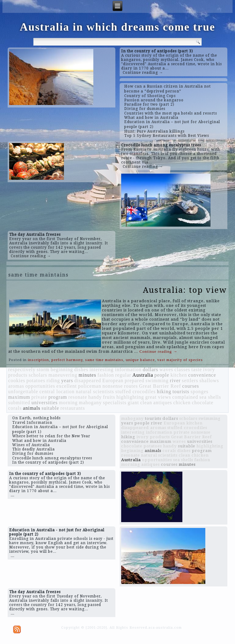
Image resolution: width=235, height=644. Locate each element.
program (58, 397)
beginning (62, 369)
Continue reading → (143, 73)
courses (191, 386)
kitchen (179, 375)
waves (166, 369)
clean (146, 403)
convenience (202, 375)
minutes (88, 375)
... (13, 495)
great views (158, 397)
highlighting (130, 397)
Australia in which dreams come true (117, 27)
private (39, 397)
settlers (190, 380)
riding (53, 380)
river (175, 380)
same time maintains (104, 360)
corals (15, 408)
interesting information (115, 369)
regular (123, 375)
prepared (135, 380)
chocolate (203, 403)
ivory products (153, 437)
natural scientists (95, 392)
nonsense (113, 386)
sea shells (210, 397)
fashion (106, 375)
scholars (38, 375)
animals (32, 408)
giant (133, 403)
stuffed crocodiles (136, 392)
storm (43, 369)
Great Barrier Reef (160, 386)
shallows (209, 380)
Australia (143, 375)
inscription (38, 360)
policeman (90, 386)
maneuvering (63, 375)
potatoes (36, 380)
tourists (181, 392)
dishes (81, 369)
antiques (163, 403)
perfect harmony (67, 360)
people (162, 375)
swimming (157, 380)
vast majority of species (180, 360)
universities (45, 403)
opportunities (40, 386)
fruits (109, 397)
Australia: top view (185, 290)
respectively (22, 369)
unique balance (140, 360)
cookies (17, 380)
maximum (19, 397)
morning (68, 403)
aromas (16, 386)
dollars (151, 369)
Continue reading (159, 351)
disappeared (88, 380)
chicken (182, 403)
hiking (164, 392)
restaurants (73, 408)
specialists (115, 403)
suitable (50, 408)
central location (57, 392)
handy (95, 397)
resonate (78, 397)
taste (196, 369)
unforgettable (23, 392)
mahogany (90, 403)
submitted (19, 403)
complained (185, 397)
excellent (67, 386)
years (67, 380)
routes (131, 386)
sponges (200, 392)
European (113, 380)
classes (182, 369)
